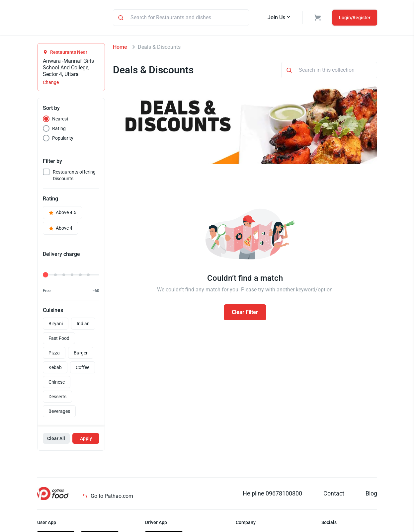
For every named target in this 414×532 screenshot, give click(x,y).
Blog (371, 494)
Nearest (60, 120)
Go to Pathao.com (108, 497)
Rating (59, 129)
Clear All (56, 439)
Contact (334, 494)
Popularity (63, 139)
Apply (86, 439)
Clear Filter (245, 313)
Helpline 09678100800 (272, 494)
